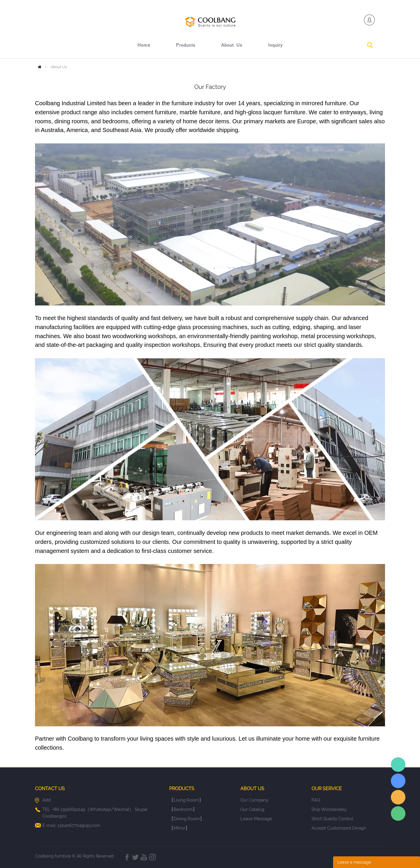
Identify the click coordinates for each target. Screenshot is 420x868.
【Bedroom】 (183, 809)
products (186, 46)
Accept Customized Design (339, 828)
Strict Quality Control (332, 819)
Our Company (254, 800)
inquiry (275, 46)
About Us (59, 67)
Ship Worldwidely (329, 809)
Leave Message (256, 819)
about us (232, 46)
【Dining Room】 (187, 819)
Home (40, 67)
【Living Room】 (186, 800)
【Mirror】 (179, 828)
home (144, 46)
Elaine (398, 765)
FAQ (316, 800)
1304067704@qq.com (79, 825)
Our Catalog (252, 809)
